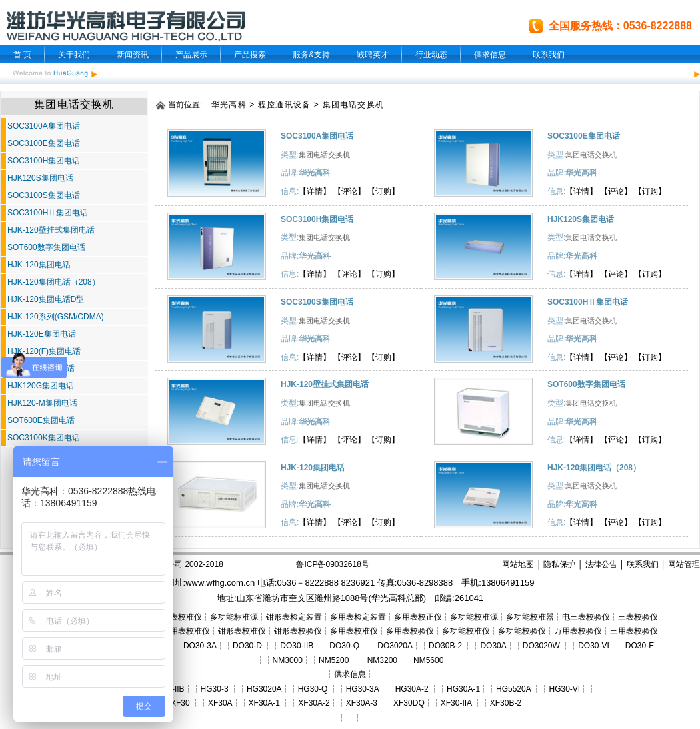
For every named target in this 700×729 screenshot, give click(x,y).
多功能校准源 (474, 617)
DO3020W (541, 646)
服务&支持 (311, 55)
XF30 (180, 703)
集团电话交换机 (353, 105)
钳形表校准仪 (242, 631)
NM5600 (428, 660)
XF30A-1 (264, 703)
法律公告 (601, 564)
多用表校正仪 (418, 617)
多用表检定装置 (358, 617)
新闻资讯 (133, 55)
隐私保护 (559, 564)
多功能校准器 (530, 617)
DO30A (493, 646)
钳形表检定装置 (294, 617)
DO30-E (640, 646)
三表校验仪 (638, 617)
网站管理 (684, 564)
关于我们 (74, 55)
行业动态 (431, 55)
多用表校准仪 (354, 631)
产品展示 (191, 55)
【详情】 (315, 191)
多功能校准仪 (466, 631)
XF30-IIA (456, 703)
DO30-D (247, 646)
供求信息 (490, 55)
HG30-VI (564, 689)
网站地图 (518, 564)
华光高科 (229, 105)
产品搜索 (250, 55)
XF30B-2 (506, 703)
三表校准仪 (182, 617)
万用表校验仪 (578, 631)
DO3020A (395, 646)
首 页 (22, 55)
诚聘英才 (373, 55)
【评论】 (349, 191)
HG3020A (264, 689)
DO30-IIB (297, 646)
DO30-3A (200, 646)
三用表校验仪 (634, 631)
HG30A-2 (412, 689)
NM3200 (382, 660)
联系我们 (549, 55)
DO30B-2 (445, 646)
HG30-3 (215, 689)
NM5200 (334, 660)
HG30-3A (363, 689)
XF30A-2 (314, 703)
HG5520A (513, 689)
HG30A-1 (463, 689)
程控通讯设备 (284, 105)
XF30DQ (409, 703)
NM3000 (288, 660)
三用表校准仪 (186, 631)
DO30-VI (594, 646)
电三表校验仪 (586, 617)
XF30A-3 (362, 703)
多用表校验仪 (410, 631)
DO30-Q (344, 646)
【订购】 (383, 191)
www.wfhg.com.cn (220, 583)
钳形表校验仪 (298, 631)
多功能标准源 (234, 617)
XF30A (220, 703)
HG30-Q (313, 689)
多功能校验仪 (522, 631)
